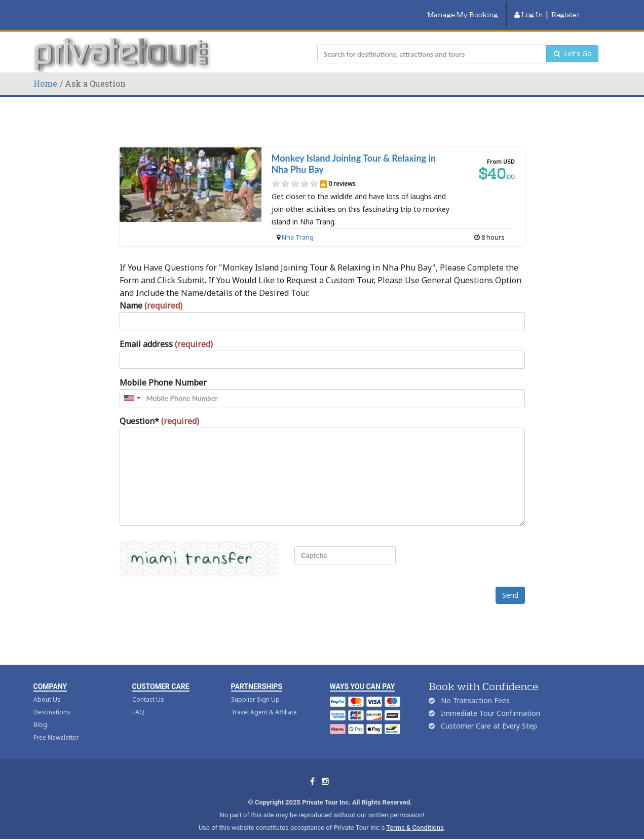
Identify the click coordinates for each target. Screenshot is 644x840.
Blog (40, 713)
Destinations (52, 700)
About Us (47, 688)
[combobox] (132, 386)
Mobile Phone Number (163, 370)
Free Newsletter (56, 726)
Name (151, 293)
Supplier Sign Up (255, 688)
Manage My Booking (463, 9)
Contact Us (148, 688)
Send (510, 583)
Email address (166, 332)
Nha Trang (298, 225)
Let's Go (572, 42)
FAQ (138, 700)
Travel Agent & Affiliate (264, 700)
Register (565, 9)
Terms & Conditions (415, 816)
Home (45, 71)
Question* (159, 409)
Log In (528, 9)
